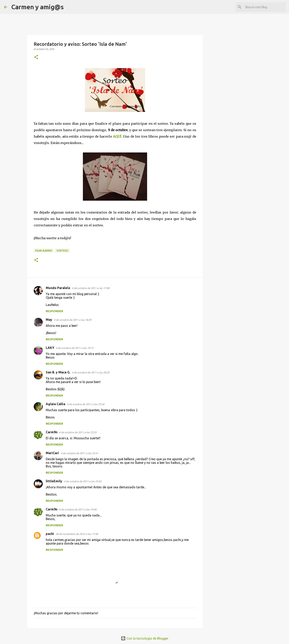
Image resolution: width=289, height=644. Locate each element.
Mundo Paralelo (58, 288)
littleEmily (54, 481)
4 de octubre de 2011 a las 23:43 (83, 481)
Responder (54, 311)
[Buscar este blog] (265, 7)
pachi (50, 534)
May (49, 320)
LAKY (50, 348)
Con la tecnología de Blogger (145, 638)
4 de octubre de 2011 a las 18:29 (73, 320)
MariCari (52, 453)
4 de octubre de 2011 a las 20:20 (91, 372)
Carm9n (52, 432)
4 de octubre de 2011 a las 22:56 (86, 404)
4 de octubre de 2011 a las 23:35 (78, 432)
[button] (36, 57)
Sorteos (62, 251)
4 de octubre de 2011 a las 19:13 (75, 348)
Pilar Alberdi (44, 251)
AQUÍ (117, 136)
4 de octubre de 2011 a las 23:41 (79, 453)
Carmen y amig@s (37, 7)
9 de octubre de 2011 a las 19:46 (78, 509)
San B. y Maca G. (58, 372)
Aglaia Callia (55, 404)
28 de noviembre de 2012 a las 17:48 (77, 534)
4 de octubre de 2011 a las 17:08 (91, 288)
